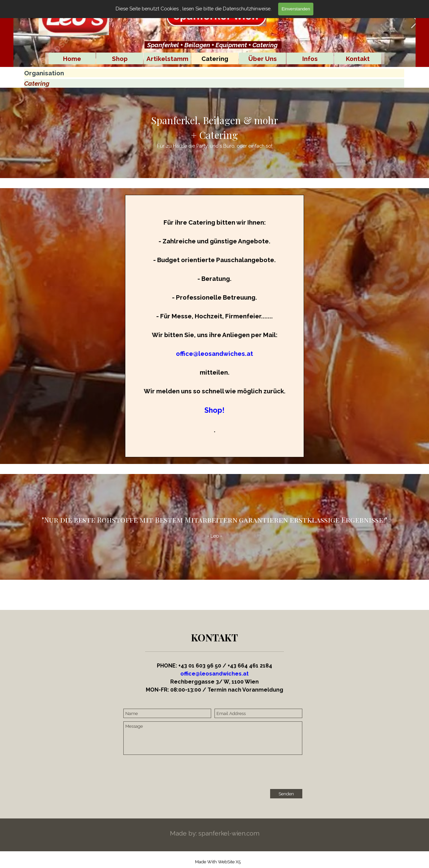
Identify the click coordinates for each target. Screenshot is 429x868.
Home (72, 59)
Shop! (214, 410)
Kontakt (358, 59)
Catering (215, 59)
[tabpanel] (213, 45)
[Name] (167, 713)
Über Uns (263, 59)
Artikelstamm (167, 59)
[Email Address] (258, 713)
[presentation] (174, 773)
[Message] (213, 738)
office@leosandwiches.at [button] (214, 353)
